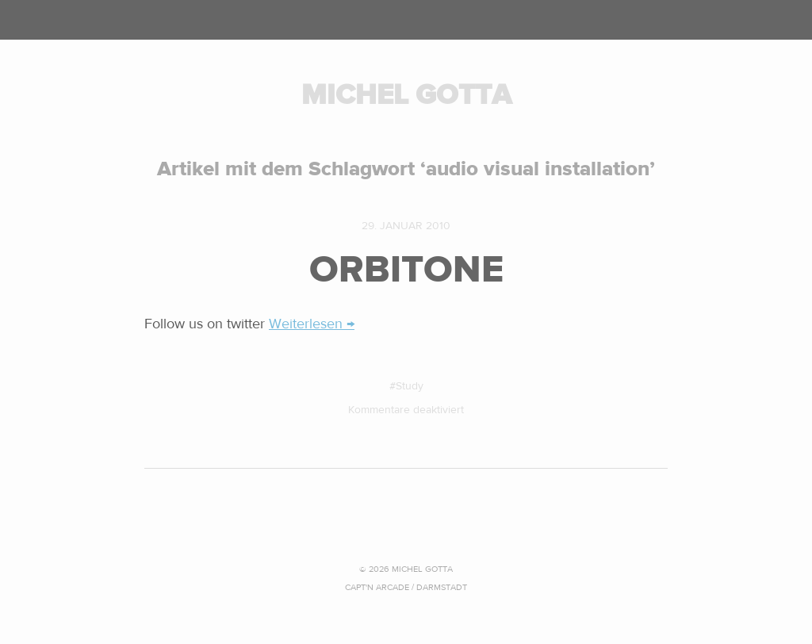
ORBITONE (406, 270)
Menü (406, 20)
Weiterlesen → (312, 324)
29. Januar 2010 (406, 226)
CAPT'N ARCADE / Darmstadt (406, 587)
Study (410, 386)
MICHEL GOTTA (406, 95)
